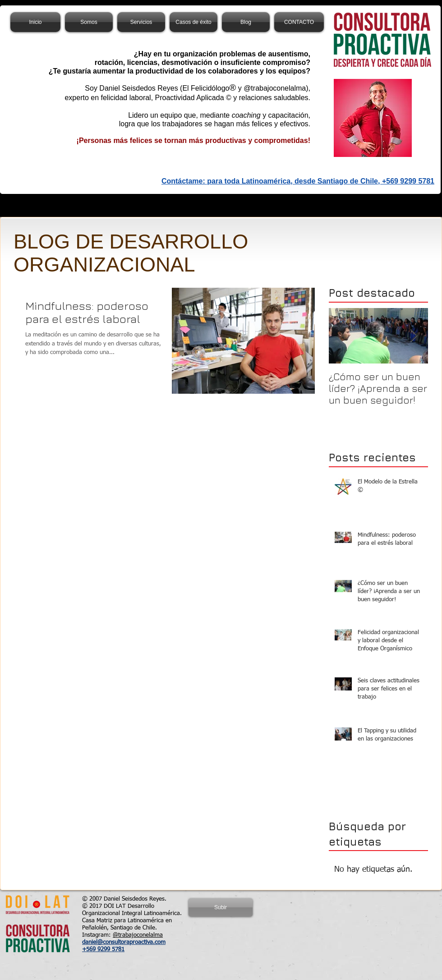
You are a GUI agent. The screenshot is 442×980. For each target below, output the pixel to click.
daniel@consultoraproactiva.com (124, 942)
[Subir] (221, 907)
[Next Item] (414, 336)
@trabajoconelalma (138, 935)
